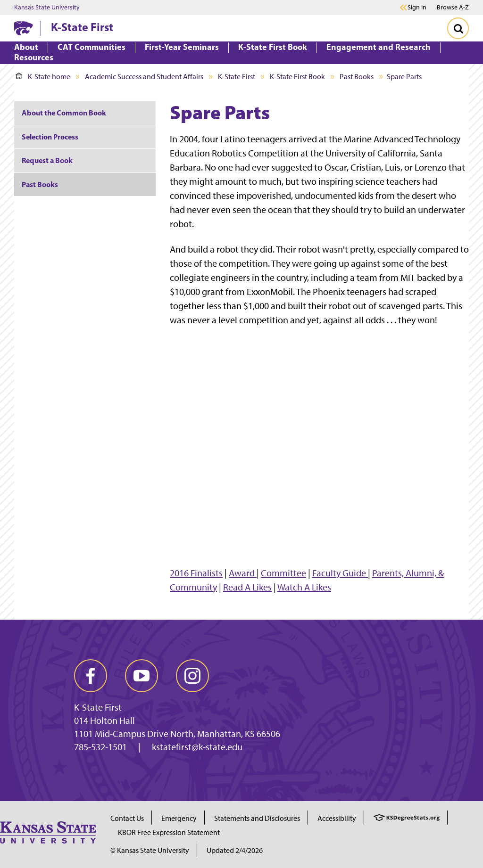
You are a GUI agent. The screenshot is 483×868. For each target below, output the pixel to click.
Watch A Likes (304, 587)
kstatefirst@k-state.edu (197, 747)
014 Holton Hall (104, 721)
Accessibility (337, 818)
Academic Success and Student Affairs (144, 77)
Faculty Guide (340, 573)
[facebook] (91, 676)
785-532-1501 (100, 747)
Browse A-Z (453, 7)
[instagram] (192, 676)
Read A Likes (247, 587)
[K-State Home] (24, 28)
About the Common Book (64, 113)
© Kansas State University (150, 850)
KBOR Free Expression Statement (169, 832)
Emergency (179, 818)
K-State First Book (297, 77)
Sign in (417, 8)
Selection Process (50, 137)
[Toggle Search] (458, 28)
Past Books (357, 77)
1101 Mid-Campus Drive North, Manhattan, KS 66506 (177, 734)
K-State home (43, 77)
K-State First (82, 27)
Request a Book (47, 160)
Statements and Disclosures (257, 818)
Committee (283, 573)
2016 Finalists (196, 573)
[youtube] (142, 676)
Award (243, 573)
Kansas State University (47, 8)
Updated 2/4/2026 (235, 850)
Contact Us (127, 818)
